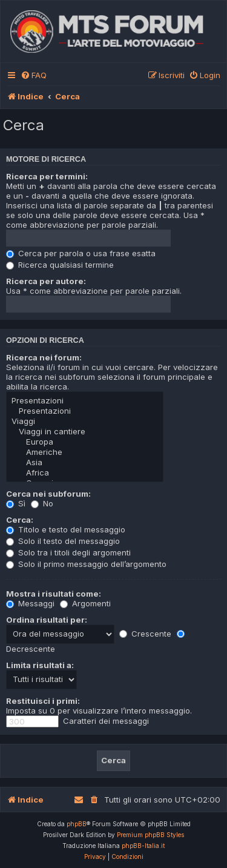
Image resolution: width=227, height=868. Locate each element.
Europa (85, 442)
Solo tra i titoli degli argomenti (68, 552)
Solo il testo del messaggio (63, 541)
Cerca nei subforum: (48, 494)
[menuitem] (34, 75)
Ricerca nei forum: (44, 357)
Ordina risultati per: (47, 620)
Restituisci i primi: (43, 701)
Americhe (85, 452)
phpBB (77, 824)
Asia (85, 462)
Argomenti (85, 603)
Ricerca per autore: (46, 281)
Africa (85, 473)
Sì (16, 503)
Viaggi (85, 421)
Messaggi (30, 603)
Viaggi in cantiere (85, 432)
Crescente (145, 634)
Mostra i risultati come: (54, 594)
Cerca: (20, 520)
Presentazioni (85, 401)
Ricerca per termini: (47, 176)
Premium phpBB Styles (150, 835)
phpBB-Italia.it (143, 846)
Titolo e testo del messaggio (66, 529)
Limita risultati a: (40, 665)
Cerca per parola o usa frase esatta (81, 253)
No (42, 503)
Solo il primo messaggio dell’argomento (86, 564)
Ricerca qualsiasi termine (60, 265)
